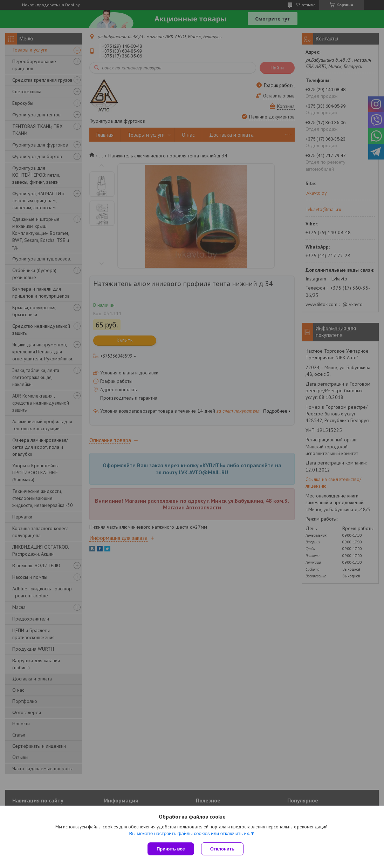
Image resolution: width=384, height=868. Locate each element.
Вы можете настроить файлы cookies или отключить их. (190, 833)
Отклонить (222, 849)
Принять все (171, 849)
